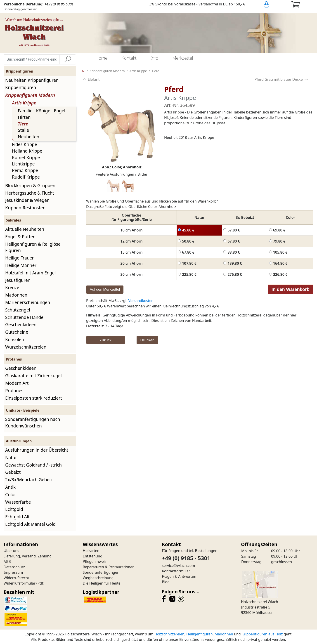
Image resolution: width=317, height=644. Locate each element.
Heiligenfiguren (200, 634)
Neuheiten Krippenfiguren (32, 80)
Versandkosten (141, 301)
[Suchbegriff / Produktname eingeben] (32, 59)
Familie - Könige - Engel (42, 111)
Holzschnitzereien (169, 634)
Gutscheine (17, 332)
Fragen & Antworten (179, 576)
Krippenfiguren (21, 87)
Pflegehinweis (95, 561)
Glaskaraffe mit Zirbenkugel (33, 376)
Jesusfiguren (18, 280)
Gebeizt (13, 472)
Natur (11, 457)
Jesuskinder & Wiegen (27, 200)
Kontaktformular (176, 571)
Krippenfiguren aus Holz (262, 634)
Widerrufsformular (20, 583)
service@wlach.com (179, 566)
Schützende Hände (24, 317)
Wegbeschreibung (98, 578)
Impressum (13, 572)
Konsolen (15, 339)
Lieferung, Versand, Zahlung (28, 556)
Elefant (94, 79)
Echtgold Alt (17, 517)
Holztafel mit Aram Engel (30, 273)
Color (11, 494)
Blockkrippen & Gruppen (30, 185)
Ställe (23, 130)
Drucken (147, 340)
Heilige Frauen (20, 258)
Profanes (14, 390)
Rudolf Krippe (26, 177)
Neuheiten (29, 137)
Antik (10, 487)
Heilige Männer (21, 265)
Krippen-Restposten (25, 208)
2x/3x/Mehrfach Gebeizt (30, 480)
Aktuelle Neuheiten (25, 229)
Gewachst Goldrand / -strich (33, 465)
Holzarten (91, 551)
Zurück (106, 340)
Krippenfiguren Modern (30, 95)
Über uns (11, 551)
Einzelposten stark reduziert (34, 398)
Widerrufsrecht (16, 578)
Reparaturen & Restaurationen (109, 567)
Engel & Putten (20, 237)
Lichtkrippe (23, 164)
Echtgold (14, 509)
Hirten (24, 117)
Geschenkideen (21, 324)
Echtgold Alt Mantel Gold (30, 524)
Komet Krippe (26, 157)
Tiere (23, 124)
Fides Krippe (25, 144)
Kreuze (12, 287)
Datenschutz (14, 567)
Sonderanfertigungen (101, 572)
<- (84, 79)
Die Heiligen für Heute (102, 583)
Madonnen (16, 295)
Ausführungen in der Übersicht (37, 450)
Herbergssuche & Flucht (30, 193)
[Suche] (68, 59)
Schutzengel (18, 310)
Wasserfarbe (18, 502)
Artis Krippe (24, 103)
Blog (166, 582)
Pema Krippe (25, 170)
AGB (7, 561)
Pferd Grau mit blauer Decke (279, 79)
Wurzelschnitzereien (26, 347)
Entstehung (93, 556)
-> (306, 79)
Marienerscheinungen (28, 302)
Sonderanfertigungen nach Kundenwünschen (33, 422)
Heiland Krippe (27, 151)
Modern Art (17, 383)
